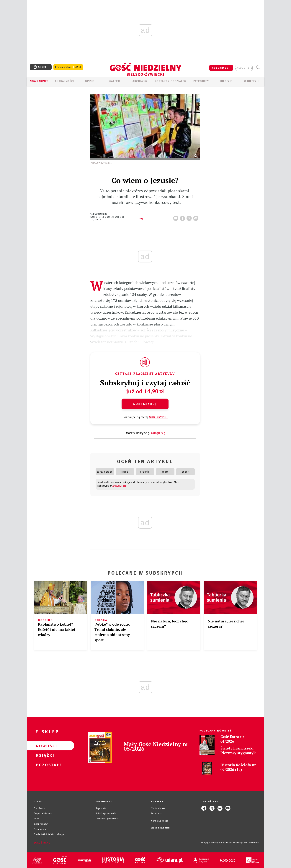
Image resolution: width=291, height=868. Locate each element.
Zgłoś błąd (42, 843)
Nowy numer (39, 81)
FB (183, 217)
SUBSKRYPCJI (158, 417)
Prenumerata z (68, 67)
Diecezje (226, 81)
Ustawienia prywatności (107, 819)
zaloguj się (244, 68)
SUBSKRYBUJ (221, 68)
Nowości (45, 746)
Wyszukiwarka (258, 67)
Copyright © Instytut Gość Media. (217, 843)
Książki (45, 755)
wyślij (197, 217)
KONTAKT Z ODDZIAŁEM (171, 81)
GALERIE (115, 81)
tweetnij (190, 217)
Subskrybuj (145, 404)
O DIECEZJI (251, 81)
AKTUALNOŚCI (64, 81)
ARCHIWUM (140, 81)
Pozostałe (45, 765)
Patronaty (201, 81)
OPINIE (90, 81)
